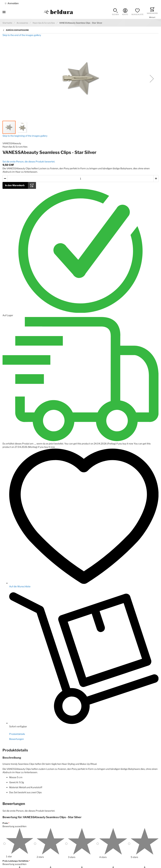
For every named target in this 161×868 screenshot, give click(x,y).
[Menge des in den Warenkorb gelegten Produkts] (80, 179)
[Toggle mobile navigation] (4, 12)
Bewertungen (16, 739)
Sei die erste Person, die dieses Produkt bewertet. (29, 162)
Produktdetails (17, 734)
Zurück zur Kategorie (17, 30)
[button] (115, 12)
